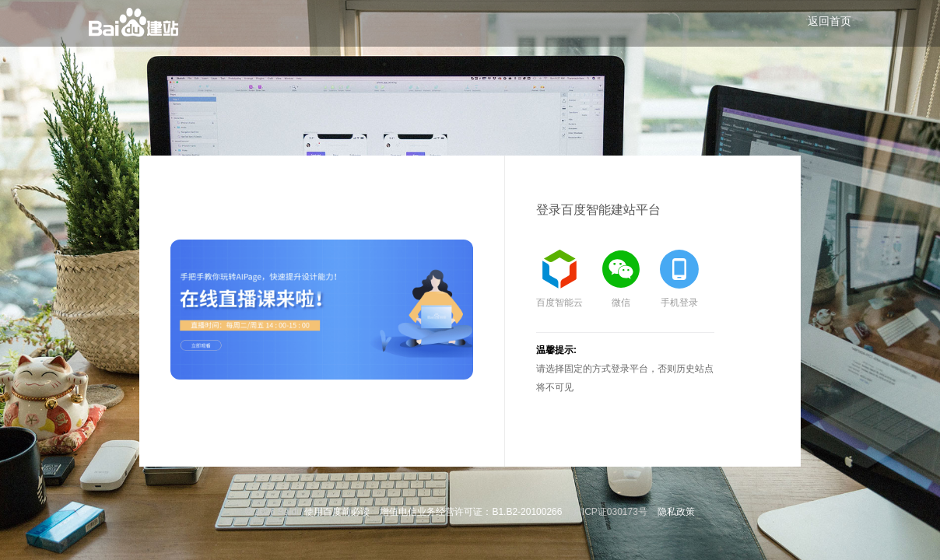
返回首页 (830, 21)
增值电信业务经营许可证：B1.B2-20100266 (471, 512)
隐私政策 (676, 512)
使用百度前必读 (337, 512)
